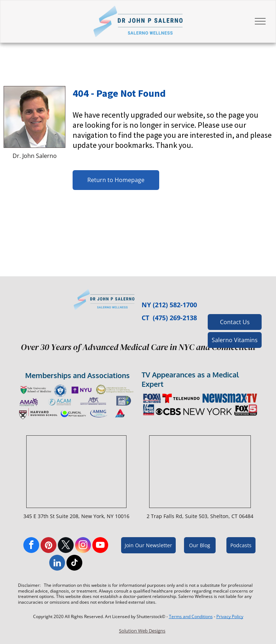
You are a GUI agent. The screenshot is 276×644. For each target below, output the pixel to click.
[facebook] (31, 546)
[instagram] (83, 546)
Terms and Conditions (191, 616)
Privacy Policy (230, 616)
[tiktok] (74, 564)
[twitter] (66, 546)
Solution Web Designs (142, 631)
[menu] (260, 21)
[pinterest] (49, 546)
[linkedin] (57, 564)
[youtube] (100, 546)
